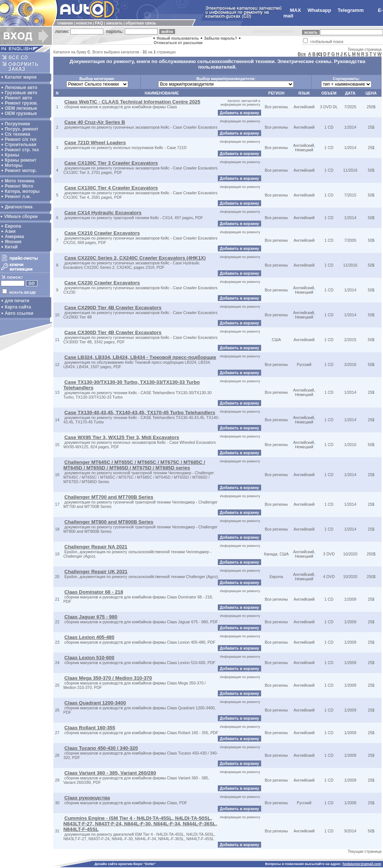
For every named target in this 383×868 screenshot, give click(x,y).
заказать (114, 23)
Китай (11, 247)
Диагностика (19, 207)
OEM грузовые (21, 113)
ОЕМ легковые (21, 108)
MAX (296, 10)
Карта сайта (18, 307)
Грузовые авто (21, 93)
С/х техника (17, 134)
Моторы (14, 165)
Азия (10, 231)
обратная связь (141, 23)
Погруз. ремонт (21, 129)
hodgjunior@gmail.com (362, 864)
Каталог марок (21, 77)
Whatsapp (319, 10)
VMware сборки (21, 217)
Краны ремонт (21, 160)
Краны (12, 155)
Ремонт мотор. (21, 171)
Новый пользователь (178, 38)
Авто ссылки (19, 313)
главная (65, 23)
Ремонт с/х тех (21, 139)
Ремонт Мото (19, 186)
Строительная (21, 145)
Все (302, 54)
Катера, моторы (22, 191)
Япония (13, 242)
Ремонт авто (19, 98)
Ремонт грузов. (21, 103)
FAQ (99, 23)
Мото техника (20, 181)
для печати (17, 301)
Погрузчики (17, 124)
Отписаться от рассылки (178, 43)
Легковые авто (21, 88)
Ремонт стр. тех (22, 150)
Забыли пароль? (221, 38)
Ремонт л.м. (18, 197)
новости (84, 23)
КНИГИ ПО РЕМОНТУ (274, 32)
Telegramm (351, 10)
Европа (13, 226)
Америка (14, 237)
